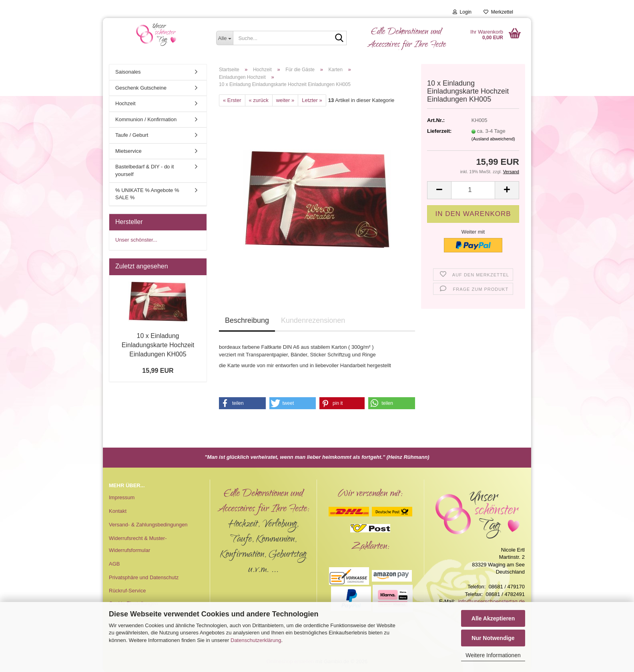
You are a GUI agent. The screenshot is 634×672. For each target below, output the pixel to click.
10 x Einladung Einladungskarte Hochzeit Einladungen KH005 (158, 345)
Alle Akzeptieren (493, 618)
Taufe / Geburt (132, 135)
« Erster (232, 100)
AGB (114, 564)
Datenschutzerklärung (256, 640)
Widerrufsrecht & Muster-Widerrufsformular (138, 544)
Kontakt (118, 511)
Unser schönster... (136, 240)
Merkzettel (498, 12)
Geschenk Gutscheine (141, 88)
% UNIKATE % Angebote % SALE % (147, 194)
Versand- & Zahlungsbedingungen (148, 525)
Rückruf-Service (127, 591)
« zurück (259, 100)
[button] (439, 190)
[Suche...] (225, 38)
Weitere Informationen (493, 655)
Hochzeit (125, 103)
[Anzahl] (473, 190)
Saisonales (128, 72)
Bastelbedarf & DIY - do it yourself (144, 170)
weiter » (285, 100)
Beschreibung (247, 320)
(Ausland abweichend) (493, 139)
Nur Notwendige (493, 638)
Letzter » (312, 100)
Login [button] (462, 12)
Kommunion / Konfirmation (146, 119)
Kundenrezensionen (313, 320)
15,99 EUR (158, 371)
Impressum (122, 497)
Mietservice (128, 151)
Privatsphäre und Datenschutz (144, 577)
